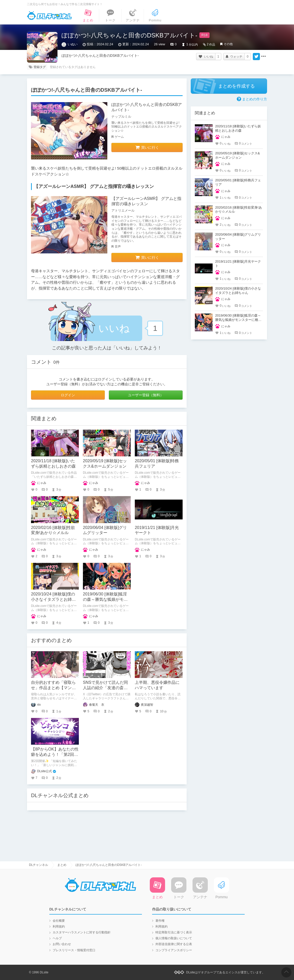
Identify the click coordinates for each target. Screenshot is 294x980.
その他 (228, 44)
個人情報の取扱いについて (174, 938)
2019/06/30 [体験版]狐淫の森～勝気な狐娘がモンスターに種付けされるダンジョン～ (238, 320)
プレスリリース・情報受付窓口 (74, 950)
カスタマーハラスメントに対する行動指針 (82, 932)
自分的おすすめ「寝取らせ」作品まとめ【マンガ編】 (53, 688)
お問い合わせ (62, 944)
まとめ (62, 865)
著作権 (160, 921)
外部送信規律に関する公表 (174, 944)
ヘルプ (57, 938)
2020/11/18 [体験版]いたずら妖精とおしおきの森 (238, 128)
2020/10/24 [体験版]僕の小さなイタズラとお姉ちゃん (53, 599)
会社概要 (59, 921)
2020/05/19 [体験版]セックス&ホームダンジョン (238, 155)
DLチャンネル (49, 16)
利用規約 (59, 927)
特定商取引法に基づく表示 (174, 932)
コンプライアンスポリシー (174, 950)
